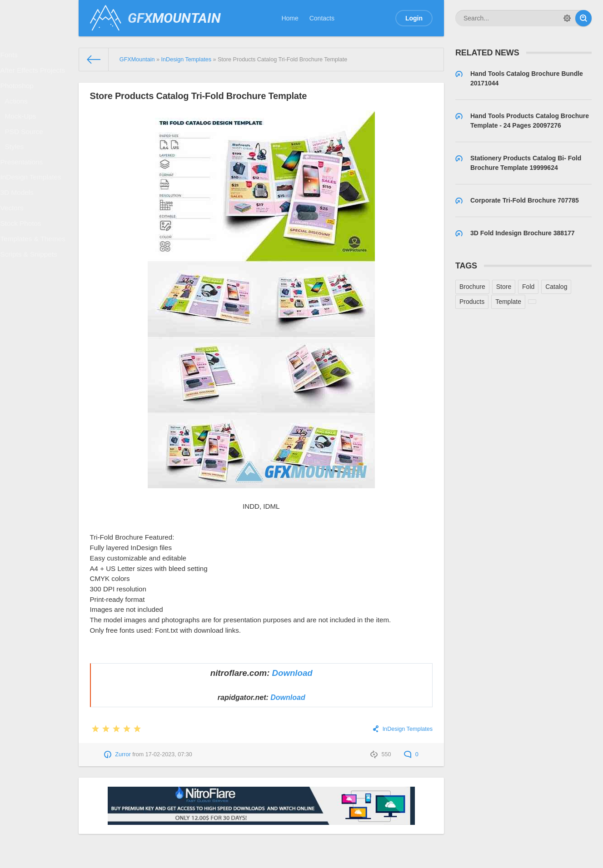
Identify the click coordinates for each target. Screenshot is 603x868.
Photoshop (20, 95)
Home (290, 18)
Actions (20, 114)
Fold (528, 287)
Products (472, 302)
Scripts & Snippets (30, 301)
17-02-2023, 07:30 (169, 754)
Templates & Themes (34, 282)
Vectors (15, 244)
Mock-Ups (23, 132)
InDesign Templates (32, 206)
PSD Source (27, 150)
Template (508, 302)
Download (292, 673)
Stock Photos (23, 263)
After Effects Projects (34, 76)
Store (504, 287)
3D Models (20, 225)
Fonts (12, 57)
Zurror (123, 754)
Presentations (24, 187)
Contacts (322, 18)
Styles (18, 169)
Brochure (472, 287)
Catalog (556, 287)
